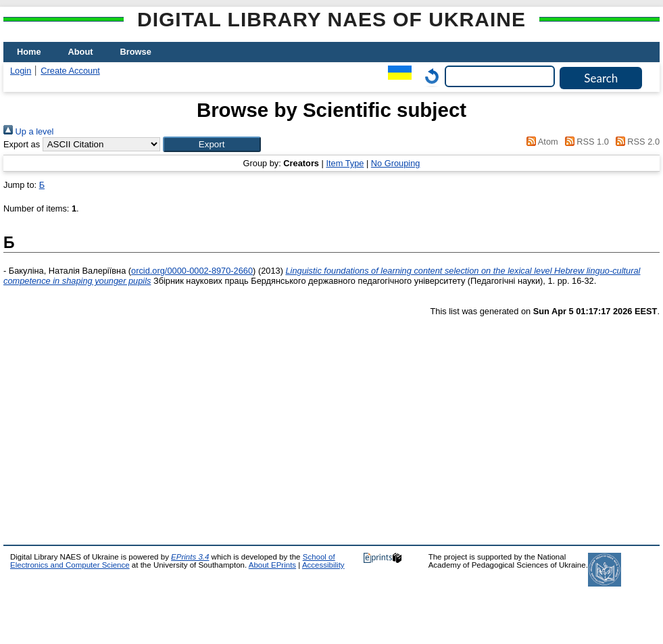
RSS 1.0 (585, 142)
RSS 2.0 (635, 142)
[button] (212, 144)
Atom (540, 142)
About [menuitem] (81, 52)
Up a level (28, 131)
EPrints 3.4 (190, 557)
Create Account (70, 71)
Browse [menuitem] (136, 52)
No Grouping (396, 163)
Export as (22, 144)
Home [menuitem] (29, 52)
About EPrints (272, 565)
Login (21, 71)
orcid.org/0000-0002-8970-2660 (192, 271)
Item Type (345, 163)
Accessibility (323, 565)
